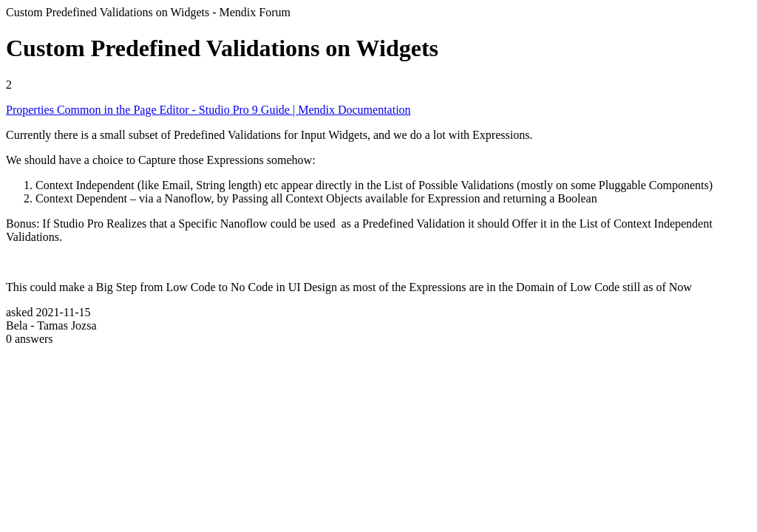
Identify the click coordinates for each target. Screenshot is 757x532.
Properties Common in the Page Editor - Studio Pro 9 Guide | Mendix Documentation (208, 110)
